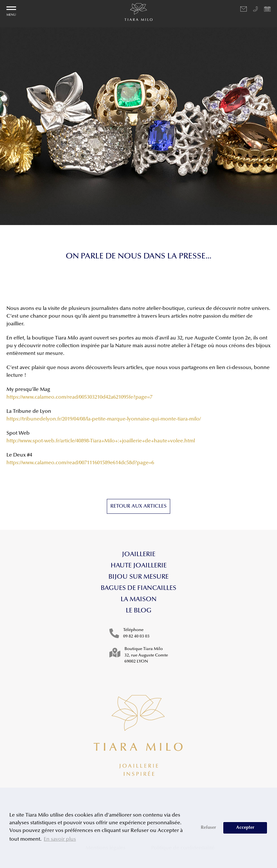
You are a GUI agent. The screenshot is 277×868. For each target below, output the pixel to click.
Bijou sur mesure (138, 577)
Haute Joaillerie (139, 566)
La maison (139, 600)
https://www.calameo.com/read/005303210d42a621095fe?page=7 (79, 397)
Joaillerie (139, 555)
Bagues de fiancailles (138, 588)
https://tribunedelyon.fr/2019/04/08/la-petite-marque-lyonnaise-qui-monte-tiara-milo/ (104, 419)
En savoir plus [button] (60, 839)
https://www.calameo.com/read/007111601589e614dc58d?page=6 (80, 463)
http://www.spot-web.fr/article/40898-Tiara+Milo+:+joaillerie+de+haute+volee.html (101, 441)
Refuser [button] (208, 828)
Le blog (139, 611)
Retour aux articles (138, 506)
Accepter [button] (245, 828)
